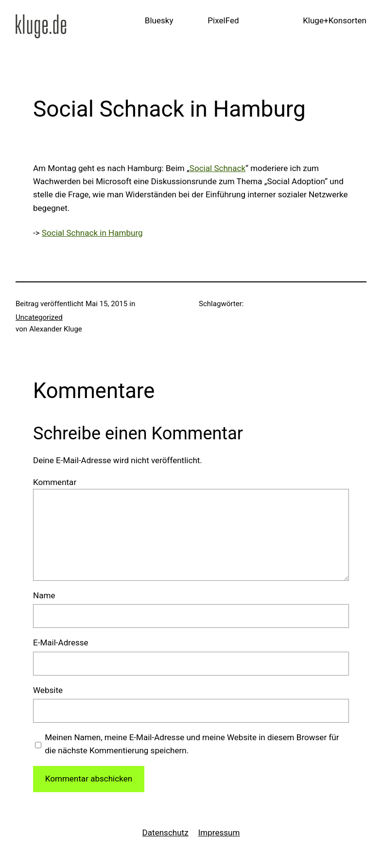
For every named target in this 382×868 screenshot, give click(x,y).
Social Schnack (217, 168)
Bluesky (159, 20)
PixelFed (223, 20)
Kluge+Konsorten (335, 20)
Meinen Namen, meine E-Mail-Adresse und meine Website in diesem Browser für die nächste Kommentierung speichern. (192, 744)
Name (44, 595)
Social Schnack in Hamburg (92, 233)
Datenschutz (165, 833)
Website (48, 690)
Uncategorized (39, 317)
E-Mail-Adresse (61, 642)
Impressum (219, 833)
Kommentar (55, 482)
